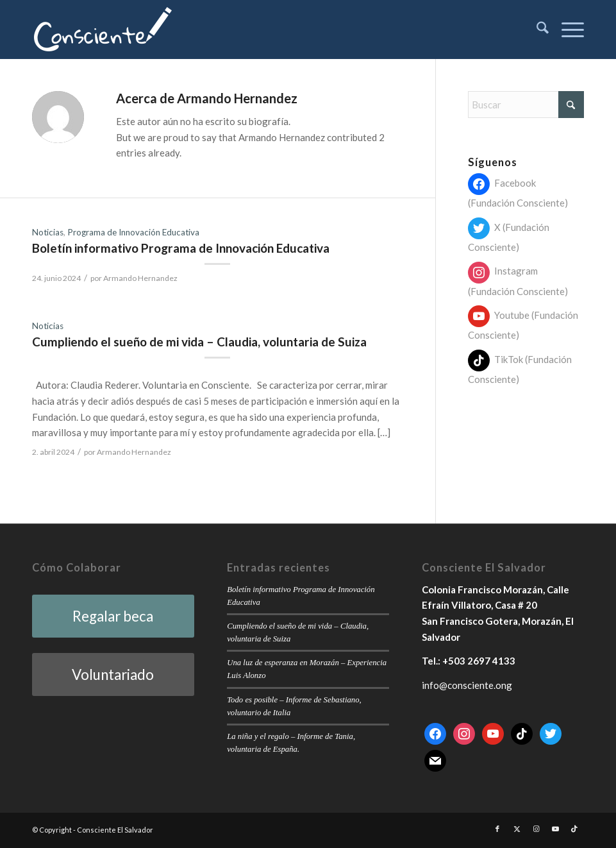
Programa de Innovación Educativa (133, 232)
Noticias (48, 232)
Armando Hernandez (140, 278)
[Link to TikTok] (574, 829)
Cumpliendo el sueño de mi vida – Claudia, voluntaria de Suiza (199, 342)
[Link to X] (517, 829)
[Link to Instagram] (536, 829)
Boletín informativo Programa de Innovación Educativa (181, 248)
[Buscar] (536, 30)
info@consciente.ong (467, 685)
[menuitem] (536, 30)
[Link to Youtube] (555, 829)
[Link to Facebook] (497, 829)
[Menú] (566, 30)
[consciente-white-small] (103, 30)
